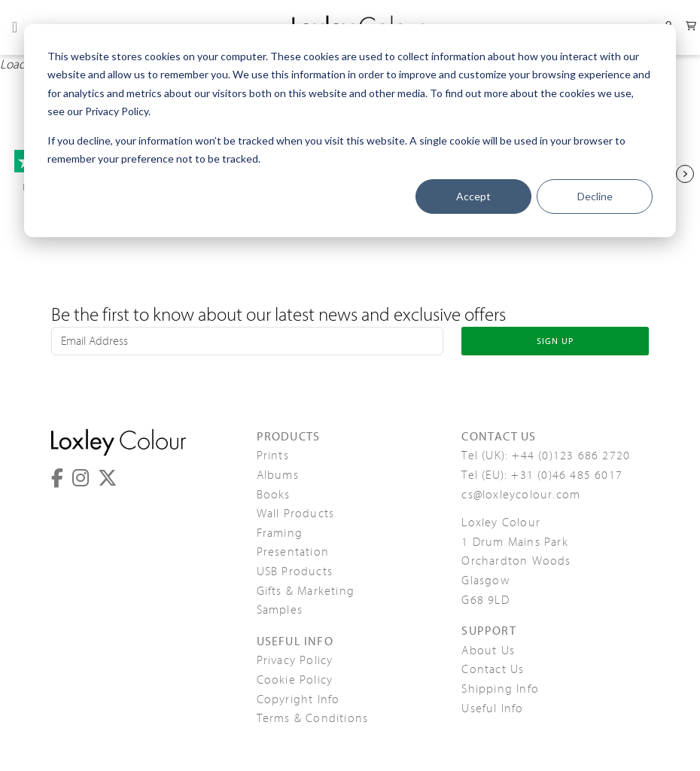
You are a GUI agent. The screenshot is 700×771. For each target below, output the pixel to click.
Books (274, 495)
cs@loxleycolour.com (521, 495)
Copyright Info (298, 699)
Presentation (293, 552)
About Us (488, 651)
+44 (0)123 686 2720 (571, 456)
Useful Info (492, 709)
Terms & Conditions (313, 718)
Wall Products (296, 513)
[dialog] (350, 131)
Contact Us (493, 669)
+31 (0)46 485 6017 (567, 475)
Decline (595, 196)
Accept (473, 196)
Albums (278, 475)
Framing (280, 533)
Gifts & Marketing (306, 591)
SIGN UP (555, 341)
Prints (273, 456)
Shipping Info (500, 689)
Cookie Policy (295, 680)
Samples (280, 610)
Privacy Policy (295, 660)
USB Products (295, 571)
